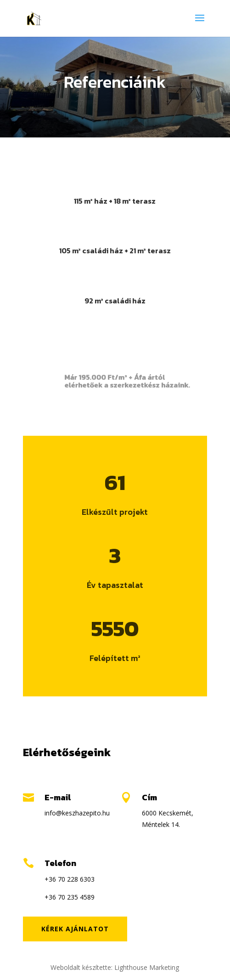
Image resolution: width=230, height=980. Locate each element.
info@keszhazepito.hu (77, 813)
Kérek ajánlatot (75, 929)
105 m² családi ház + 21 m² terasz (115, 251)
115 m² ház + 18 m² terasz (115, 201)
